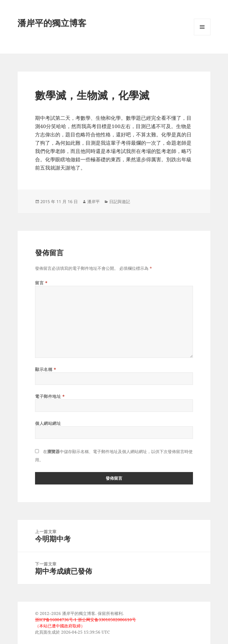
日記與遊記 (120, 201)
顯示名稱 (46, 369)
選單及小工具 (202, 35)
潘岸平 (94, 201)
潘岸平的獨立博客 (52, 23)
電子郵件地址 (50, 396)
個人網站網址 (48, 423)
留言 (41, 283)
